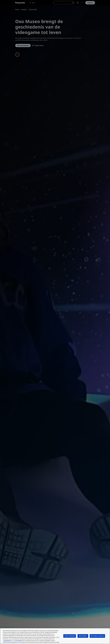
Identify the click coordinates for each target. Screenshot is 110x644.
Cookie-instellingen (70, 636)
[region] (55, 636)
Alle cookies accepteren (97, 636)
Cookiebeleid (7, 641)
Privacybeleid (18, 641)
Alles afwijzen (83, 636)
